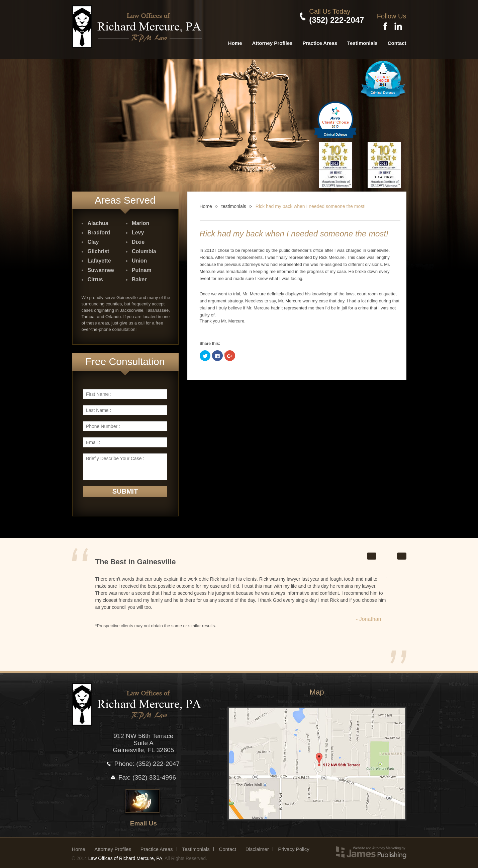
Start (383, 551)
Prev (372, 551)
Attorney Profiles (272, 38)
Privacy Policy (294, 844)
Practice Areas (320, 38)
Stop (391, 551)
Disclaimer (257, 844)
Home (235, 38)
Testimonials (362, 38)
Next (402, 551)
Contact (397, 38)
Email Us (144, 819)
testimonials (234, 202)
